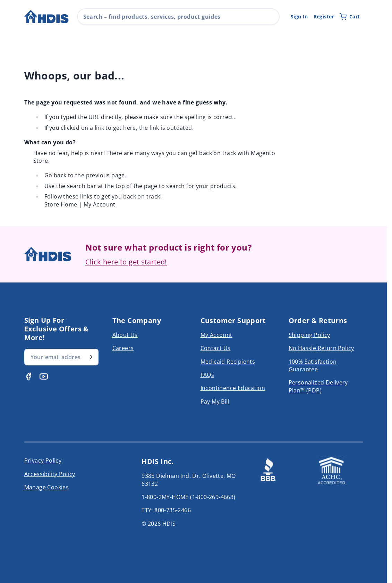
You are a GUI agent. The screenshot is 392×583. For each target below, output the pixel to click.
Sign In (299, 16)
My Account (100, 204)
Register (324, 16)
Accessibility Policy (50, 474)
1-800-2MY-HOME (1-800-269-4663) (188, 497)
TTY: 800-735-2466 (166, 510)
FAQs (207, 375)
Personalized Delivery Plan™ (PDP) (318, 386)
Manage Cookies (47, 487)
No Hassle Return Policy (321, 348)
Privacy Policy (43, 461)
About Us (125, 335)
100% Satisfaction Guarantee (313, 365)
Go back (56, 175)
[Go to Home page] (46, 17)
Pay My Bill (215, 402)
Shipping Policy (309, 335)
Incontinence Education (233, 388)
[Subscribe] (91, 357)
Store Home (61, 204)
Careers (123, 348)
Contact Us (216, 348)
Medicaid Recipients (228, 362)
